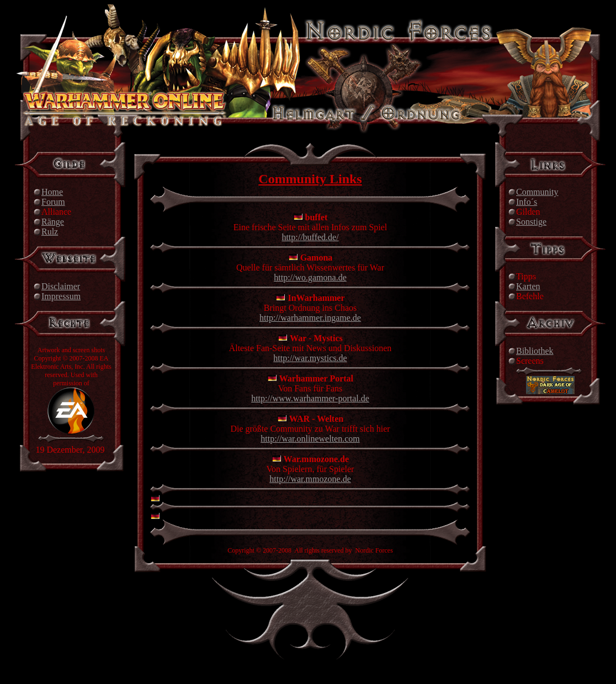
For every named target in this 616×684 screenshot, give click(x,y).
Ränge (53, 222)
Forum (53, 202)
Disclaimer (61, 286)
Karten (528, 286)
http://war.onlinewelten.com (310, 439)
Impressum (61, 296)
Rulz (50, 232)
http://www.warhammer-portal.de (310, 398)
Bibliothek (535, 351)
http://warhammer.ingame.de (310, 318)
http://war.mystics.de (310, 358)
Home (52, 192)
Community (537, 192)
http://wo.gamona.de (310, 277)
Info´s (527, 202)
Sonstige (531, 222)
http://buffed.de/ (310, 237)
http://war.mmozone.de (310, 479)
